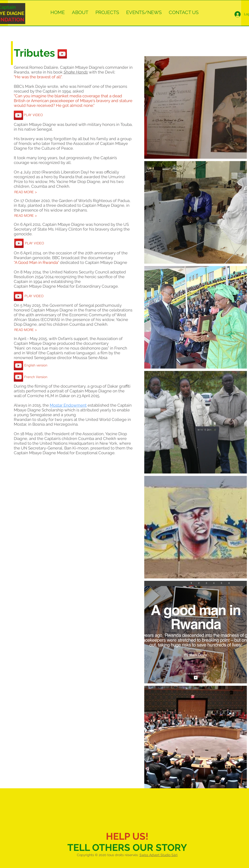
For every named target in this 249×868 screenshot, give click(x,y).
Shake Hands (76, 72)
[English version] (36, 365)
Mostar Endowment (68, 405)
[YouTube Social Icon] (62, 54)
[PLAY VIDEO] (33, 115)
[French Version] (36, 377)
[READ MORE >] (26, 192)
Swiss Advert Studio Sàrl (159, 855)
